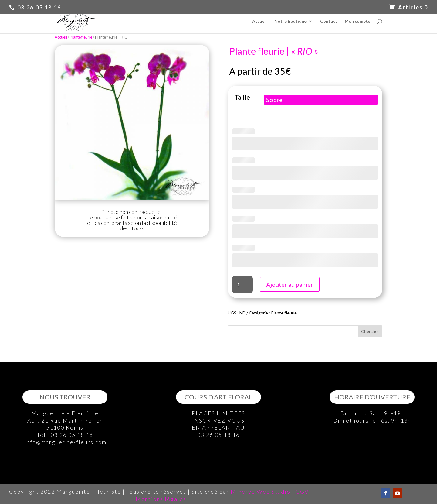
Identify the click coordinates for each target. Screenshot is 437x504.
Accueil (259, 21)
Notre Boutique (290, 21)
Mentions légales (161, 499)
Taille (242, 97)
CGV (302, 492)
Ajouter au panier (290, 284)
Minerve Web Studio (261, 492)
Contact (329, 21)
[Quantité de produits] (243, 285)
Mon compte (357, 21)
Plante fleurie (81, 37)
